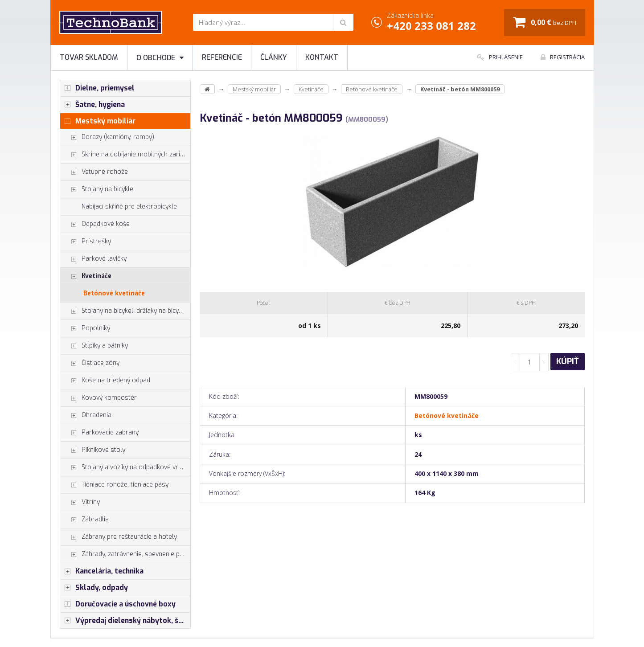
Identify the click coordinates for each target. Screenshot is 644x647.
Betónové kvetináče (114, 293)
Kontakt (322, 57)
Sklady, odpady (94, 588)
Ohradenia (86, 415)
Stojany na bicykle (97, 189)
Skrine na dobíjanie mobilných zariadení (125, 155)
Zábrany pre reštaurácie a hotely (119, 537)
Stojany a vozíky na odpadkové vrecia (125, 467)
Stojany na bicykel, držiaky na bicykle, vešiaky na (125, 311)
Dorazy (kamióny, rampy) (107, 137)
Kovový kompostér (98, 398)
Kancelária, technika (102, 571)
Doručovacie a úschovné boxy (118, 604)
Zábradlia (84, 520)
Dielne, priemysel (97, 88)
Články (274, 57)
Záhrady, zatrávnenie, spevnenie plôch (125, 554)
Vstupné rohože (94, 172)
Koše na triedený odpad (105, 381)
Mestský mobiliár (98, 121)
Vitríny (80, 502)
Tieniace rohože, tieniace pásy (114, 485)
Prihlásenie (500, 57)
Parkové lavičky (93, 259)
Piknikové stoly (93, 450)
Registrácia (563, 57)
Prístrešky (86, 242)
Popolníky (85, 328)
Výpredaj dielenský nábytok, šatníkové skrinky (125, 621)
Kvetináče (86, 276)
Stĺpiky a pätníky (94, 346)
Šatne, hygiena (92, 105)
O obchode (160, 58)
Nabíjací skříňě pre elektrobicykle (129, 207)
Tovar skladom (89, 57)
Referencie (222, 57)
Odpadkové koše (95, 224)
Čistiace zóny (90, 363)
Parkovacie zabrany (99, 433)
